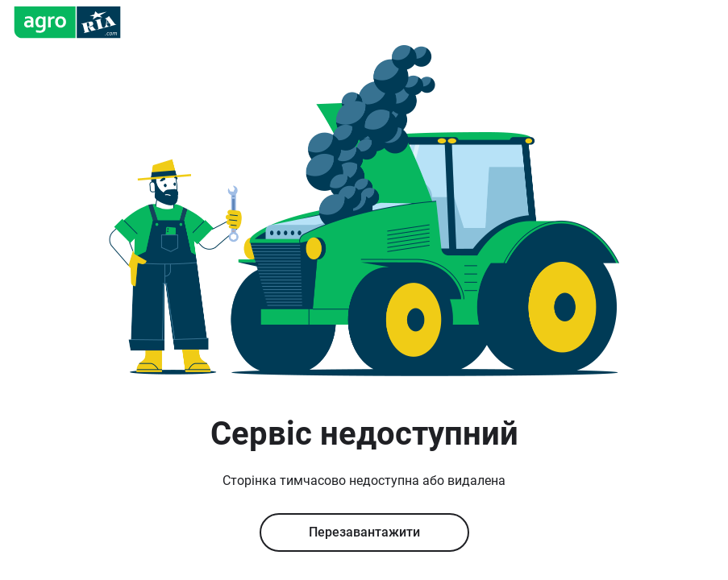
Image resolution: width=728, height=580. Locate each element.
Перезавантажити (364, 532)
